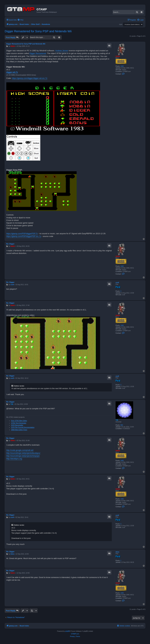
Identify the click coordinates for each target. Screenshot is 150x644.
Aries (117, 552)
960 (122, 425)
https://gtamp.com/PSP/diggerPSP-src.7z (24, 236)
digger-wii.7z (12, 72)
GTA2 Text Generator (19, 423)
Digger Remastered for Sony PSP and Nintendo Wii (38, 31)
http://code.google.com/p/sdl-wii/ (20, 450)
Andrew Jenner (62, 51)
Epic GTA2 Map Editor (19, 421)
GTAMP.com (75, 634)
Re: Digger (10, 244)
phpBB (67, 631)
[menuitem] (20, 20)
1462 (122, 66)
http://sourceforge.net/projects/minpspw (23, 456)
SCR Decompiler (17, 425)
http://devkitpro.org (14, 459)
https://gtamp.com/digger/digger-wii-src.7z (30, 78)
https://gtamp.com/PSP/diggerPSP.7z (22, 234)
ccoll (117, 283)
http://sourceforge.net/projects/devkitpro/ (23, 453)
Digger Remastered (38, 53)
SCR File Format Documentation (23, 427)
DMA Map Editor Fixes (19, 430)
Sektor (118, 56)
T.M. (117, 420)
